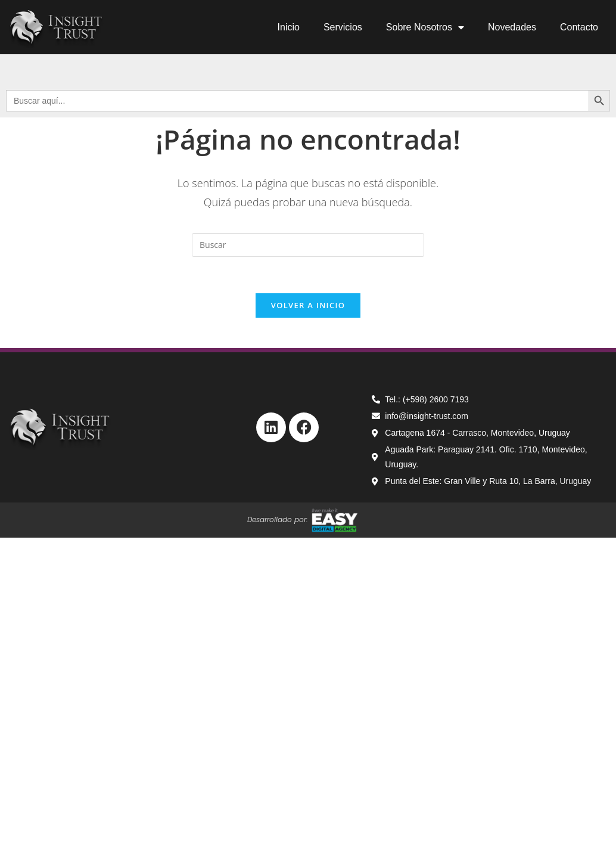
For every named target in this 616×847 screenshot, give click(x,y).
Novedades (512, 27)
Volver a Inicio (308, 305)
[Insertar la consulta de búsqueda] (308, 245)
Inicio (289, 27)
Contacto (579, 27)
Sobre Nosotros (425, 27)
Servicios (343, 27)
